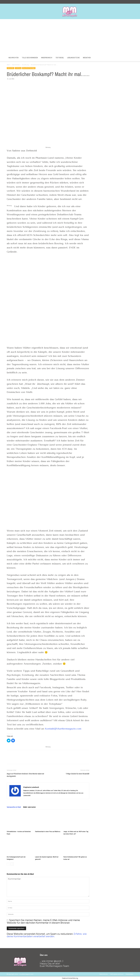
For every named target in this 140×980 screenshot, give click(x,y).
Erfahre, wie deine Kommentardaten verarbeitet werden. (47, 935)
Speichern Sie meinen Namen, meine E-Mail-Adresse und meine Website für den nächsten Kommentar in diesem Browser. (43, 921)
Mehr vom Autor (30, 807)
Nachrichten (14, 58)
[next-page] (12, 864)
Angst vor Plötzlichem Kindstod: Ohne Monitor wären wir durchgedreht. (25, 775)
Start (8, 65)
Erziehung (25, 65)
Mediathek (87, 58)
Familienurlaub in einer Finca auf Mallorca (48, 832)
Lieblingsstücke (73, 58)
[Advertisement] (70, 37)
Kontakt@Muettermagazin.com (63, 729)
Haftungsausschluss (117, 974)
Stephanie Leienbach (31, 787)
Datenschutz (104, 974)
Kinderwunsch (47, 58)
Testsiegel (60, 58)
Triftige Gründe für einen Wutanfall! (77, 774)
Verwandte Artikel (14, 807)
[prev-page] (8, 864)
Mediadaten (130, 974)
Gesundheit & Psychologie (29, 68)
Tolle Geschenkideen (30, 58)
